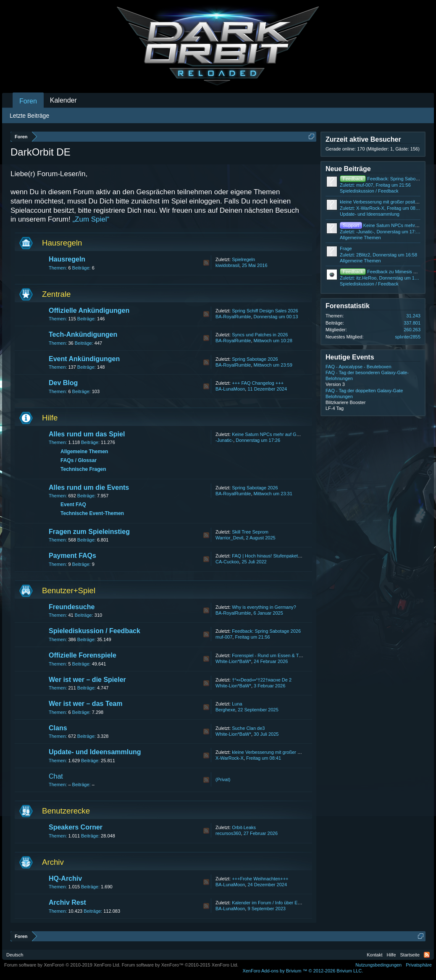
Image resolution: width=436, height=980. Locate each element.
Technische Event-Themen (92, 513)
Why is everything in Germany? (264, 607)
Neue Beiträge (348, 169)
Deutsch (15, 955)
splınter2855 (408, 337)
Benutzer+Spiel (69, 590)
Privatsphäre (419, 965)
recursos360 (228, 833)
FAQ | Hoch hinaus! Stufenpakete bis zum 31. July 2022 (289, 556)
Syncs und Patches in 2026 (260, 335)
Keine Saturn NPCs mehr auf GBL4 (268, 434)
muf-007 (224, 637)
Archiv (53, 862)
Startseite (410, 955)
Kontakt (374, 955)
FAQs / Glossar (79, 460)
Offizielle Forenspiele (83, 655)
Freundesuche (72, 607)
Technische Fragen (83, 469)
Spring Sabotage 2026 (255, 359)
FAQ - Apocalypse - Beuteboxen (359, 367)
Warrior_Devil (229, 538)
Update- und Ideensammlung (95, 752)
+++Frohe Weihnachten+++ (260, 879)
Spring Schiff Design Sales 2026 (265, 311)
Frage (346, 248)
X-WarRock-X (230, 758)
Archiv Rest (67, 902)
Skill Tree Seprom (250, 532)
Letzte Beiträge (29, 116)
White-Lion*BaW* (233, 661)
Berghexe (225, 710)
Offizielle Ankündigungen (89, 310)
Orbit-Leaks (244, 827)
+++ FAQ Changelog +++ (258, 383)
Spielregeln (243, 259)
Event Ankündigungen (84, 359)
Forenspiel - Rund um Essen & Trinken (272, 655)
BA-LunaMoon (230, 389)
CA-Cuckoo (227, 562)
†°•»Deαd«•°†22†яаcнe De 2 (262, 680)
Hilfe (50, 418)
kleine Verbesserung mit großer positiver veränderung (287, 752)
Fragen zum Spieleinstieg (89, 532)
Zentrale (56, 294)
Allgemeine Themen (84, 452)
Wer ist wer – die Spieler (87, 680)
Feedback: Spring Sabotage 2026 (266, 631)
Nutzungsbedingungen (378, 965)
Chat (56, 776)
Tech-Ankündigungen (83, 334)
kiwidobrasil (227, 265)
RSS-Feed (206, 263)
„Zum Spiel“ (91, 219)
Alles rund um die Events (89, 487)
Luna (237, 704)
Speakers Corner (76, 827)
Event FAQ (73, 505)
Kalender (63, 100)
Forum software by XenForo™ (180, 965)
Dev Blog (63, 383)
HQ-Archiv (65, 878)
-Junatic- (224, 440)
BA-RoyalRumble (233, 317)
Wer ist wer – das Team (85, 704)
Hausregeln (62, 243)
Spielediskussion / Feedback (95, 631)
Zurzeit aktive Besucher (363, 139)
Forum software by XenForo (62, 965)
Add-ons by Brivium (303, 971)
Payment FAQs (72, 556)
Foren (28, 101)
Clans (58, 728)
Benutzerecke (66, 811)
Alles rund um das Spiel (87, 434)
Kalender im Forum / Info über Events (270, 903)
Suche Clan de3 (248, 728)
